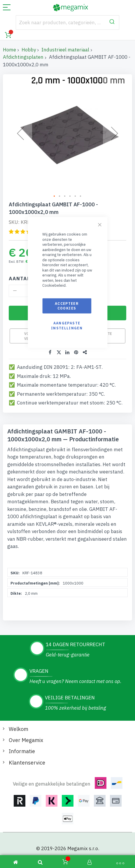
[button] (55, 196)
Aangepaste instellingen (67, 325)
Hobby (29, 50)
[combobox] (67, 23)
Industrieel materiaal (65, 50)
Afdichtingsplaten (23, 57)
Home (9, 50)
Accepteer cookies (67, 306)
